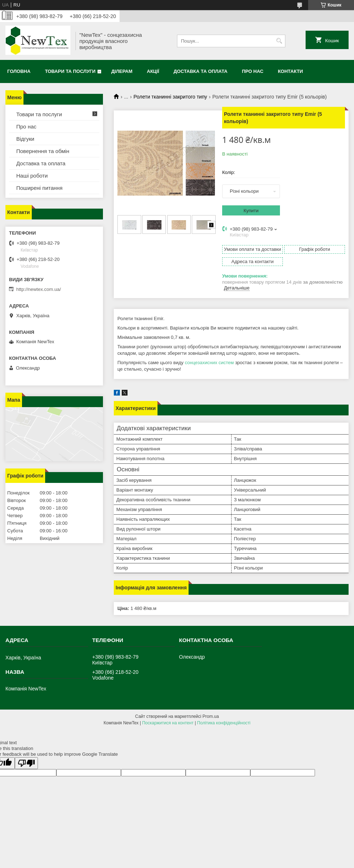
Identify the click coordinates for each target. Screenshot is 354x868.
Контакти (290, 71)
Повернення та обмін (43, 151)
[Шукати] (279, 41)
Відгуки (25, 139)
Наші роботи (32, 176)
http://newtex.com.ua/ (39, 289)
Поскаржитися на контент (168, 723)
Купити (251, 211)
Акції (153, 71)
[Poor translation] (26, 763)
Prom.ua (211, 716)
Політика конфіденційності (224, 723)
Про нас (253, 71)
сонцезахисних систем (210, 363)
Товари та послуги (70, 71)
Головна (19, 71)
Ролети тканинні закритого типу (170, 97)
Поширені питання (39, 188)
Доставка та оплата (201, 71)
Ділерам (122, 71)
